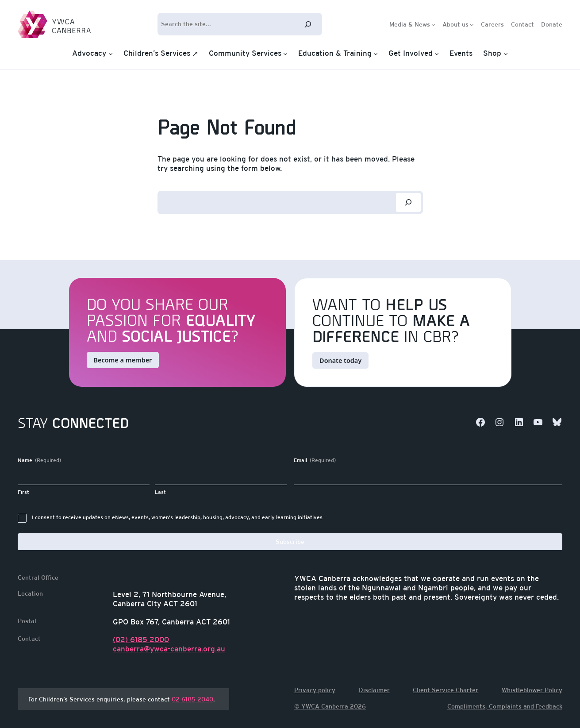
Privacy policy (315, 690)
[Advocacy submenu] (111, 54)
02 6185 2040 (192, 699)
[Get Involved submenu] (437, 54)
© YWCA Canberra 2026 (330, 706)
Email (315, 460)
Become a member (123, 360)
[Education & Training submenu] (376, 54)
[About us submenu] (472, 24)
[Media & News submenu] (433, 24)
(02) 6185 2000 (141, 639)
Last (160, 492)
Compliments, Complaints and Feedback (505, 706)
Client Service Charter (446, 690)
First (23, 492)
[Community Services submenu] (285, 54)
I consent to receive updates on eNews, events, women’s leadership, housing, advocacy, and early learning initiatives (177, 517)
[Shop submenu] (506, 54)
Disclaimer (374, 690)
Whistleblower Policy (532, 690)
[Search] (308, 24)
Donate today (340, 360)
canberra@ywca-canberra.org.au (169, 649)
